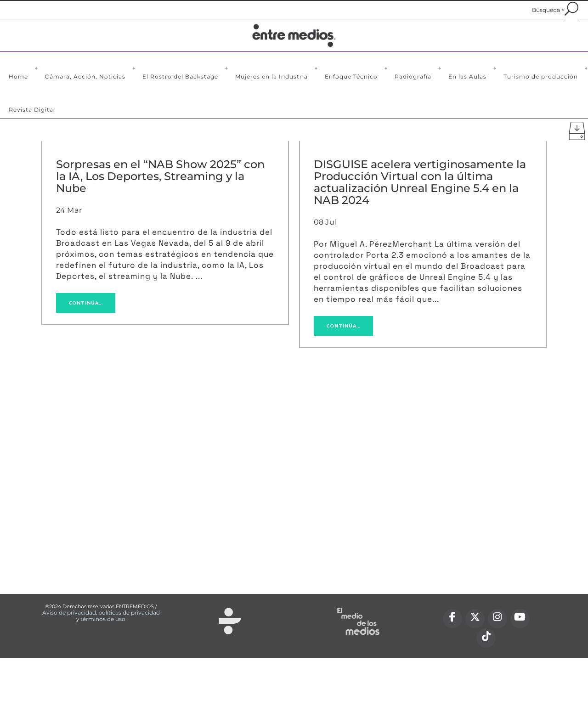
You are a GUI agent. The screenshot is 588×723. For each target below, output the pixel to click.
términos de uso (103, 619)
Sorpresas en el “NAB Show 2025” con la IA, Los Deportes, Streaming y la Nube (160, 176)
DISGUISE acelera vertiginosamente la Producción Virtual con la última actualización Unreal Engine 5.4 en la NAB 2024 (420, 182)
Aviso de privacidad (69, 613)
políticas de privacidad (129, 613)
